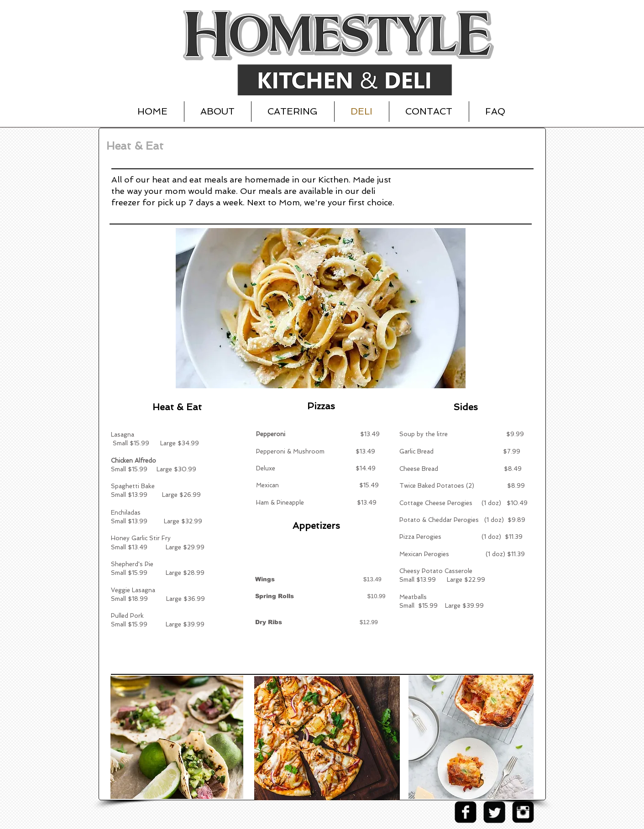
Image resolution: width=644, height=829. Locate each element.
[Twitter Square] (494, 812)
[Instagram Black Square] (523, 812)
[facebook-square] (466, 812)
